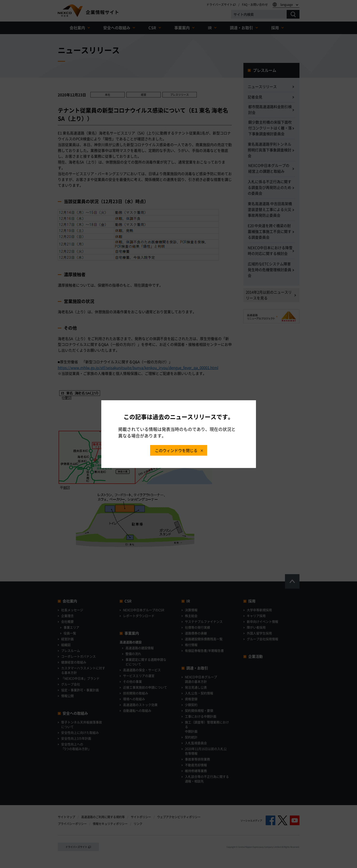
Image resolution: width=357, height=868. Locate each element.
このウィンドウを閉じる (176, 450)
